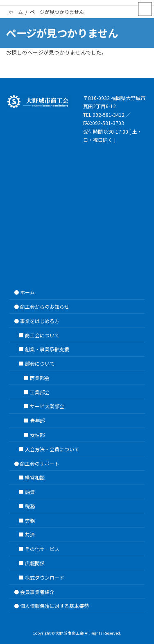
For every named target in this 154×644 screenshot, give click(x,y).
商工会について (42, 335)
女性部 (37, 435)
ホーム (27, 292)
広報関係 (35, 563)
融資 (30, 492)
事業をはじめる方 (40, 320)
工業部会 (40, 392)
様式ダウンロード (45, 577)
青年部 (37, 420)
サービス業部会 (47, 406)
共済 (30, 534)
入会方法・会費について (52, 449)
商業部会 (40, 377)
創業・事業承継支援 (47, 349)
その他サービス (42, 549)
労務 (30, 520)
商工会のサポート (40, 463)
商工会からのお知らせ (45, 306)
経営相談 (35, 477)
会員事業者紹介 (37, 591)
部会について (40, 363)
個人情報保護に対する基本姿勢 (54, 606)
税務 (30, 506)
